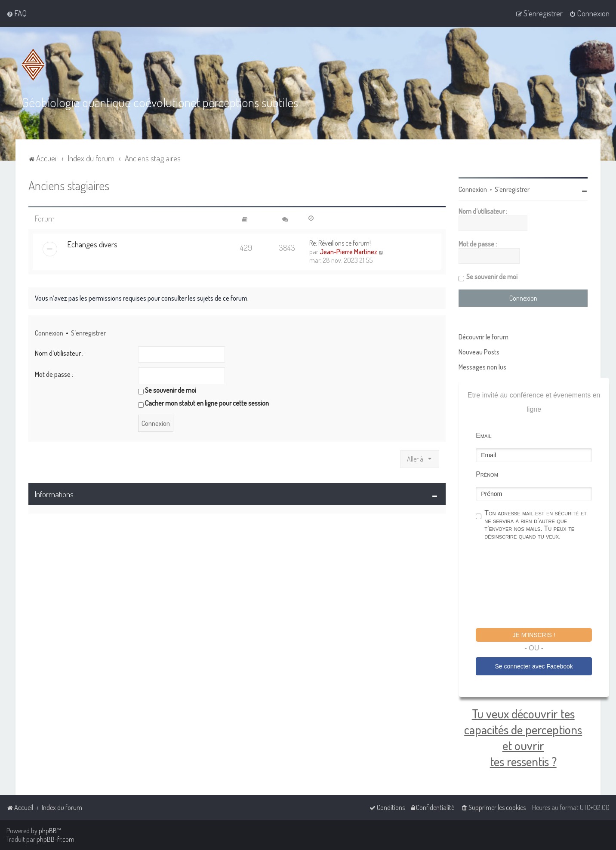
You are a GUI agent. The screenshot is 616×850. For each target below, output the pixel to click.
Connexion (49, 333)
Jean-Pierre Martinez (348, 251)
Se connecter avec (534, 666)
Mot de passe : (54, 374)
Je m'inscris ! (534, 634)
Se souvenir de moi (167, 390)
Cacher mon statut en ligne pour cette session (203, 403)
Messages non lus (482, 366)
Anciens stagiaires (69, 185)
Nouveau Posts (479, 351)
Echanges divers (92, 244)
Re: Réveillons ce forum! (340, 243)
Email (484, 435)
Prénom (487, 474)
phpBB (48, 831)
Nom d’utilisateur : (59, 353)
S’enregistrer (88, 333)
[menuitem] (17, 13)
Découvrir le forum (484, 336)
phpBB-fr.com (55, 839)
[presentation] (541, 585)
